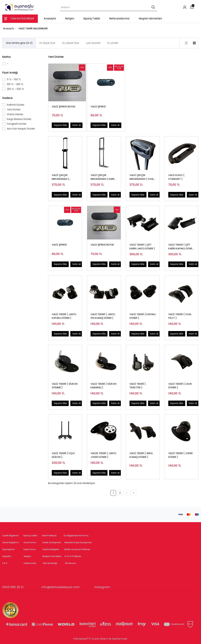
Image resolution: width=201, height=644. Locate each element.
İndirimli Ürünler (16, 105)
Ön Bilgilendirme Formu (76, 536)
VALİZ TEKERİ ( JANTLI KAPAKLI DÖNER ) (64, 316)
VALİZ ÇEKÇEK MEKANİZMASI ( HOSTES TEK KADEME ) (65, 177)
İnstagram (102, 587)
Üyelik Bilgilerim (11, 536)
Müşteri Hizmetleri (52, 556)
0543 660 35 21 (22, 587)
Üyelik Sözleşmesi (52, 542)
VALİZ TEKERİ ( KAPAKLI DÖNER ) (143, 316)
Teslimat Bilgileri (51, 549)
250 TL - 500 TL (16, 89)
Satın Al (77, 125)
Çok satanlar (93, 43)
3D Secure (71, 563)
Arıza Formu (30, 542)
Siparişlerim (9, 549)
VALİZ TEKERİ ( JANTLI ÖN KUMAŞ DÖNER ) (103, 316)
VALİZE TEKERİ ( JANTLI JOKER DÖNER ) (103, 455)
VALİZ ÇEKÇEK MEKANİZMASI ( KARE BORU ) (102, 177)
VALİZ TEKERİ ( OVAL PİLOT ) (180, 316)
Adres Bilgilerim (11, 542)
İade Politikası (49, 536)
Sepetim (7, 556)
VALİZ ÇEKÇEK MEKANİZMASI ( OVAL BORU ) (142, 177)
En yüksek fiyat (71, 43)
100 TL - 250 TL (15, 84)
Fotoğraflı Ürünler (17, 124)
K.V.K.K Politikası (73, 556)
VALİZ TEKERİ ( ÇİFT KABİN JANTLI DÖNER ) (142, 247)
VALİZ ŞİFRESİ (98, 106)
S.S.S (5, 563)
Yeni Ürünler (14, 110)
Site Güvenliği (50, 563)
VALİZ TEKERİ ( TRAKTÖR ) (138, 386)
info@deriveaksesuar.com (68, 587)
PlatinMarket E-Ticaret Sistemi (91, 639)
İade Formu (30, 549)
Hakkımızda (30, 563)
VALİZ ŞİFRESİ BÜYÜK (64, 106)
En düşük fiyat (47, 43)
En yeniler (113, 43)
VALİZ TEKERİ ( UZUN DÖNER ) (180, 386)
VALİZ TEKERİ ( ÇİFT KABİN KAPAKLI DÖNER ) (181, 247)
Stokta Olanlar (15, 114)
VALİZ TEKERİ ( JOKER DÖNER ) (180, 455)
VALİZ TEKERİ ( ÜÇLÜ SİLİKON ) (63, 455)
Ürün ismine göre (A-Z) (19, 43)
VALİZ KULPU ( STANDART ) (176, 177)
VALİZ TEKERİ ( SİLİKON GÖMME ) (65, 386)
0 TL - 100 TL (14, 79)
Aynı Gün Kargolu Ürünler (21, 129)
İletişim (28, 556)
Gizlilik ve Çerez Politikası (77, 549)
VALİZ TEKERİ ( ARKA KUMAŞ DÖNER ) (141, 455)
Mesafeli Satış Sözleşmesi (78, 542)
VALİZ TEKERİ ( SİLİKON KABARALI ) (103, 386)
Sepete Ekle (60, 125)
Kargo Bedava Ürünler (19, 119)
